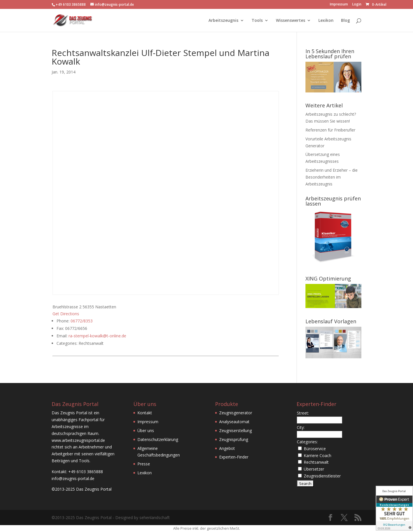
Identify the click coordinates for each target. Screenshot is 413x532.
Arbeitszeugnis (223, 21)
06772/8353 (82, 321)
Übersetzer (314, 469)
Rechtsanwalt (316, 462)
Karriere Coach (317, 455)
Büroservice (315, 449)
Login (357, 5)
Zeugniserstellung (235, 431)
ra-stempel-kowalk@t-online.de (97, 336)
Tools (257, 21)
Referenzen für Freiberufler (330, 130)
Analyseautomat (234, 422)
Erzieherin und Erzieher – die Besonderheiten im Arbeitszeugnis (332, 177)
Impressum (339, 5)
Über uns (146, 431)
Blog (345, 21)
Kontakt (145, 413)
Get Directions (66, 314)
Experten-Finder (234, 457)
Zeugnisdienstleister (322, 476)
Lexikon (326, 21)
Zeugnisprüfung (234, 439)
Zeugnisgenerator (236, 413)
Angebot (227, 448)
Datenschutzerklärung (158, 439)
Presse (144, 464)
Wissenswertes (291, 21)
